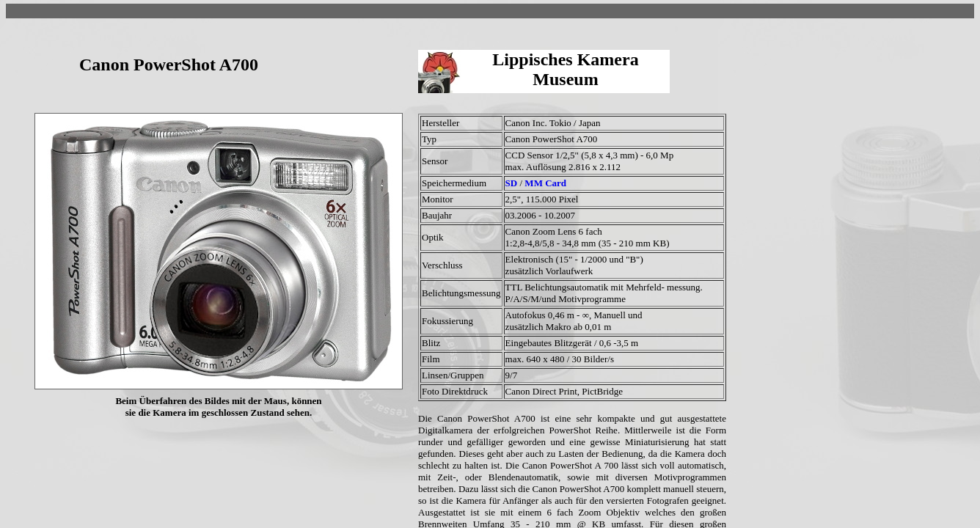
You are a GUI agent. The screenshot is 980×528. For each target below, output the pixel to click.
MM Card (545, 183)
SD (513, 183)
